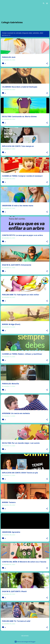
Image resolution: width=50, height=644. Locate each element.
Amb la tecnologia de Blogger (25, 642)
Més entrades (25, 636)
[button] (47, 64)
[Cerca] (44, 3)
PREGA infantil (13, 10)
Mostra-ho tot (6, 35)
